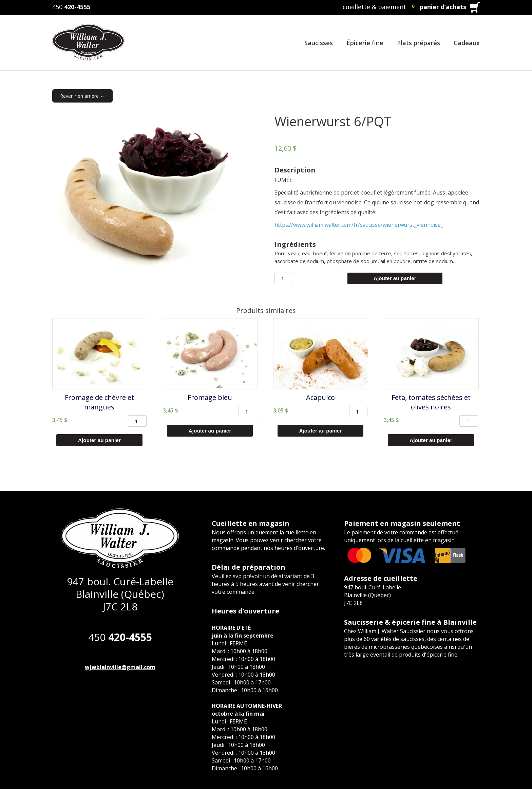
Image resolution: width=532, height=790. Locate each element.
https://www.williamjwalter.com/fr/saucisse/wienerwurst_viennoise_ (360, 225)
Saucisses (319, 43)
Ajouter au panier (395, 279)
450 (71, 7)
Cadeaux (467, 43)
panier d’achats (443, 7)
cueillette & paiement (374, 7)
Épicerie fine (365, 43)
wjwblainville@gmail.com (120, 668)
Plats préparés (419, 43)
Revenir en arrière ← (82, 96)
